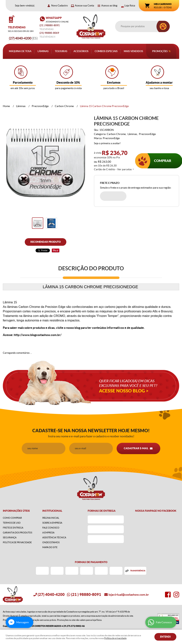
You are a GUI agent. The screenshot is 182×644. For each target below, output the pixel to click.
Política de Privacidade (17, 542)
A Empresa (48, 533)
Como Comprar (12, 518)
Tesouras (61, 51)
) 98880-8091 (50, 25)
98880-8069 (49, 33)
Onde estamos (51, 542)
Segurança (10, 537)
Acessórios (81, 51)
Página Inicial (51, 518)
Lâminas (43, 51)
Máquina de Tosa (20, 51)
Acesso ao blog (109, 6)
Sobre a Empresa (52, 523)
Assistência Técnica (54, 537)
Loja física (130, 6)
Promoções (160, 51)
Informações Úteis (16, 511)
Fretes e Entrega (13, 528)
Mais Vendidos (133, 51)
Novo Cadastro (59, 6)
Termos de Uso (12, 523)
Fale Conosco (51, 528)
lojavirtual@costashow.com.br (129, 595)
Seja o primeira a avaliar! (107, 143)
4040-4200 (23, 38)
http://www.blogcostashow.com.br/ (38, 335)
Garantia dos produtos (17, 533)
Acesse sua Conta (84, 6)
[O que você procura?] (163, 26)
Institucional (52, 511)
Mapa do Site (50, 547)
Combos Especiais (106, 51)
